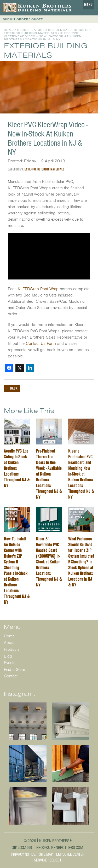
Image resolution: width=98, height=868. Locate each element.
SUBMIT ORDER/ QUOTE (23, 19)
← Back (12, 388)
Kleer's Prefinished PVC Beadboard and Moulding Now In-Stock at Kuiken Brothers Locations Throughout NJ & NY (81, 474)
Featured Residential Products (59, 30)
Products (12, 649)
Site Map (46, 854)
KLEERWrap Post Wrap (38, 289)
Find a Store (15, 670)
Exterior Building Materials (30, 33)
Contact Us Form (42, 344)
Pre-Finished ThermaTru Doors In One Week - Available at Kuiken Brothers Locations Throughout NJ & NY (49, 474)
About (9, 643)
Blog (22, 30)
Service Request (48, 860)
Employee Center (70, 854)
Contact (11, 676)
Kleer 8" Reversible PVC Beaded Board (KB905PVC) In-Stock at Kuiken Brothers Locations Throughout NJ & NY (49, 562)
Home (9, 30)
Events (10, 663)
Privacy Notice (23, 854)
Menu (88, 5)
